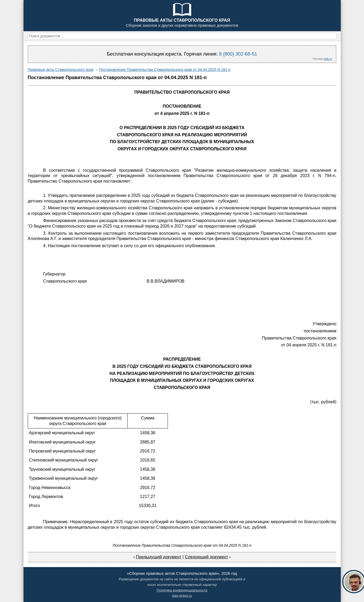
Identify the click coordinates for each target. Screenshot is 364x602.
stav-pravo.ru (182, 596)
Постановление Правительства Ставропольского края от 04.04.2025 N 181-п (165, 70)
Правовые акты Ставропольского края (61, 70)
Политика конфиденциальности (182, 590)
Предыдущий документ (159, 557)
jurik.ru (328, 59)
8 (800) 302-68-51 (238, 54)
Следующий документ (206, 557)
